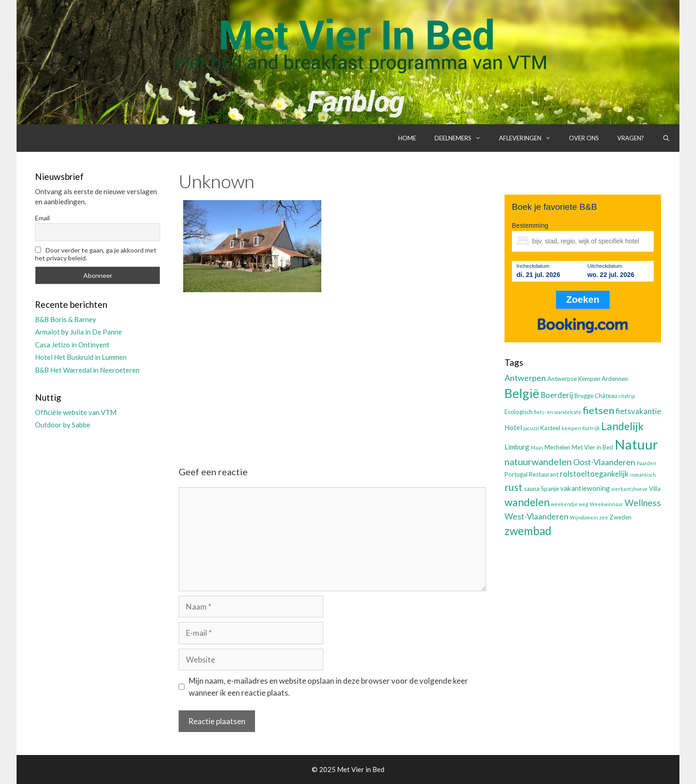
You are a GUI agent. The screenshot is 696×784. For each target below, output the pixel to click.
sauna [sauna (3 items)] (532, 489)
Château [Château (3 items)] (606, 396)
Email (42, 218)
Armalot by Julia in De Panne (78, 332)
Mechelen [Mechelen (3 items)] (557, 447)
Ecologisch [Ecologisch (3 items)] (519, 412)
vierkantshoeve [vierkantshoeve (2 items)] (629, 489)
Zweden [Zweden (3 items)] (621, 517)
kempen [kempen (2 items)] (571, 428)
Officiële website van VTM (76, 412)
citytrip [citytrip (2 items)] (627, 396)
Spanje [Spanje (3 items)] (550, 489)
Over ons (584, 138)
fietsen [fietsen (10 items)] (598, 410)
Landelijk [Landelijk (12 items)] (622, 426)
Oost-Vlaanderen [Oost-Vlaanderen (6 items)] (604, 462)
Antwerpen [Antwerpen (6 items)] (525, 378)
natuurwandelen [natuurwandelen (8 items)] (538, 461)
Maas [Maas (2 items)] (537, 447)
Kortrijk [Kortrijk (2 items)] (591, 428)
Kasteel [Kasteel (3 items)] (550, 428)
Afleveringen (529, 138)
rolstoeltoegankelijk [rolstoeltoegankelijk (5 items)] (594, 474)
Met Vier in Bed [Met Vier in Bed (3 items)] (592, 447)
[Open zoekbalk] (666, 138)
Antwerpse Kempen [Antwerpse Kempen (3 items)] (574, 379)
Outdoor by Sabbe (63, 425)
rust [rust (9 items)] (513, 487)
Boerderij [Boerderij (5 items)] (557, 395)
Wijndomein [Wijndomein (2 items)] (584, 517)
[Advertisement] (332, 371)
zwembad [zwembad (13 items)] (528, 531)
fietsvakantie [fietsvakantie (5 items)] (638, 411)
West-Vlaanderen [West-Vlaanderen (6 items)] (536, 516)
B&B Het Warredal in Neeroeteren (87, 370)
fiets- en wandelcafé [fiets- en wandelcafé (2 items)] (558, 412)
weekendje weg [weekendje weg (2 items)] (570, 504)
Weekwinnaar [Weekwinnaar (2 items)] (606, 504)
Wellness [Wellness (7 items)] (643, 503)
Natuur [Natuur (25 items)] (636, 444)
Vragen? (631, 138)
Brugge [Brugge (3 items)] (584, 396)
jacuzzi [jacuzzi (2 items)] (531, 428)
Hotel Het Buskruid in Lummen (81, 357)
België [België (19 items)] (522, 393)
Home (407, 138)
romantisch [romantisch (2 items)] (643, 475)
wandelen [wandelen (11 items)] (527, 502)
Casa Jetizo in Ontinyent (72, 345)
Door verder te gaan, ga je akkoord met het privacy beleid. (96, 254)
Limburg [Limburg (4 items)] (517, 447)
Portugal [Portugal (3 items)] (516, 474)
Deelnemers (462, 138)
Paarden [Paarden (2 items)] (647, 463)
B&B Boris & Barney (66, 319)
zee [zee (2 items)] (604, 517)
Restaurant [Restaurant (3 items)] (544, 474)
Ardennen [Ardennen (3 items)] (615, 379)
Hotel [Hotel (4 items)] (513, 427)
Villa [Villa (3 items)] (655, 489)
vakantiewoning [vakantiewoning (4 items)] (585, 488)
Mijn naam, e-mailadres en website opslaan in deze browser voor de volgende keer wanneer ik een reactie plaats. (328, 687)
